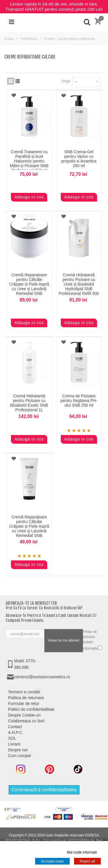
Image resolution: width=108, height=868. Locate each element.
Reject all (87, 861)
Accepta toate (52, 861)
